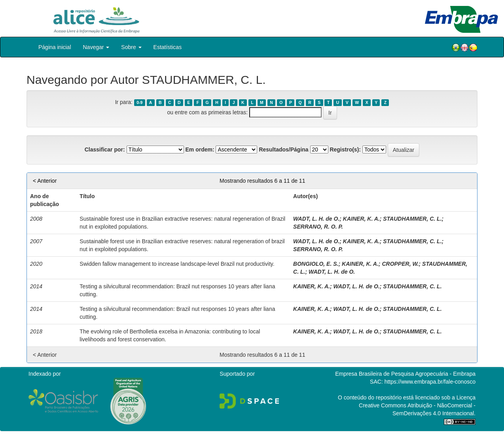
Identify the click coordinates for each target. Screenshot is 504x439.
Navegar (96, 47)
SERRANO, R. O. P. (318, 227)
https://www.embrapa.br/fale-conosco (430, 382)
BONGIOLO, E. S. (316, 264)
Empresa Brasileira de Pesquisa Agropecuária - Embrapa (405, 374)
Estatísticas (168, 47)
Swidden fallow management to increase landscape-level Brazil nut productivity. (177, 264)
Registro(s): (345, 149)
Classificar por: (105, 149)
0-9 (139, 102)
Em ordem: (200, 149)
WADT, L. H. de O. (316, 219)
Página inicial (55, 47)
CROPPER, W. (400, 264)
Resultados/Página (283, 149)
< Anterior (45, 181)
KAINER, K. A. (361, 219)
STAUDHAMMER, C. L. (412, 219)
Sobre (131, 47)
